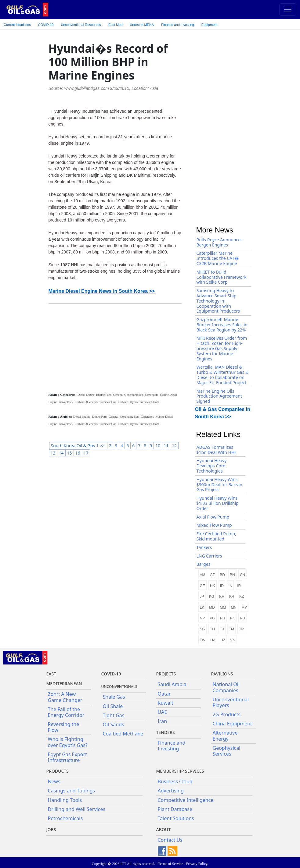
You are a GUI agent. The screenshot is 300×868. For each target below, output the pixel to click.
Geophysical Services (227, 751)
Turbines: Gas (108, 402)
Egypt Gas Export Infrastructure (67, 757)
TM (231, 629)
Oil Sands (114, 725)
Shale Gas (114, 697)
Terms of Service (171, 864)
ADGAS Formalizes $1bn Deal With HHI (216, 450)
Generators (152, 395)
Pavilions (222, 674)
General (118, 395)
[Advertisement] (115, 348)
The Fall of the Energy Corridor (66, 712)
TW (203, 640)
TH (212, 629)
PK (233, 618)
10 (158, 446)
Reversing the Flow (64, 727)
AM (203, 575)
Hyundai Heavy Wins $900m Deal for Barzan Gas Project (220, 485)
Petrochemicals (65, 818)
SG (202, 629)
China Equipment (232, 724)
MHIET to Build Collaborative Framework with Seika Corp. (222, 277)
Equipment (210, 25)
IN (230, 586)
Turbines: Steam (149, 402)
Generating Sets (134, 395)
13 (53, 453)
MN (234, 608)
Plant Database (175, 809)
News (54, 781)
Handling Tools (65, 800)
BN (232, 575)
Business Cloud (175, 781)
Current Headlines (17, 25)
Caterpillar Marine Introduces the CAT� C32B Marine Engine (218, 258)
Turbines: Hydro (128, 402)
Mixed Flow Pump (214, 525)
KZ (242, 597)
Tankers (204, 547)
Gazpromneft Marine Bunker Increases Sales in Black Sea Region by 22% (222, 325)
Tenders (166, 732)
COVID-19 (46, 25)
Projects (166, 674)
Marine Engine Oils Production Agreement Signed (219, 396)
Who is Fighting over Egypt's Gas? (68, 742)
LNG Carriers (209, 556)
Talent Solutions (176, 818)
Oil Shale (113, 706)
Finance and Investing (178, 25)
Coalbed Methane (123, 734)
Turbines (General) (86, 402)
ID (222, 586)
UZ (223, 640)
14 (61, 453)
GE (202, 586)
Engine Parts (104, 395)
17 (86, 453)
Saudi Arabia (172, 684)
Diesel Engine (86, 395)
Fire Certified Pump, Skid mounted (216, 536)
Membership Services (180, 771)
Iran (163, 721)
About (164, 829)
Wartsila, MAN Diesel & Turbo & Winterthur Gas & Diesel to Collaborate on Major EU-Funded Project (223, 375)
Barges (204, 564)
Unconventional (81, 25)
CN (242, 575)
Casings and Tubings (72, 791)
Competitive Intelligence (186, 800)
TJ (222, 629)
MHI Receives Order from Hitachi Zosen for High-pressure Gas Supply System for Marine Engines (222, 348)
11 (166, 446)
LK (202, 608)
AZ (213, 575)
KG (212, 597)
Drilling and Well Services (77, 809)
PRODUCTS (58, 771)
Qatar (164, 694)
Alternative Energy (225, 736)
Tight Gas (114, 715)
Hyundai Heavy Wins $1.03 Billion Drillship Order (218, 503)
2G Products (227, 714)
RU (242, 618)
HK (213, 586)
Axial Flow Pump (213, 517)
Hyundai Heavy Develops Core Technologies (212, 466)
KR (232, 597)
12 (174, 446)
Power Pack (66, 402)
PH (223, 618)
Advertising (171, 791)
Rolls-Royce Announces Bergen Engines (220, 242)
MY (244, 608)
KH (222, 597)
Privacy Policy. (197, 864)
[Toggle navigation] (288, 9)
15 (70, 453)
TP (241, 629)
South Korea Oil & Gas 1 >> (78, 446)
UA (213, 640)
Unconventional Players (231, 702)
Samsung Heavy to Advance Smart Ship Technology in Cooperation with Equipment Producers (218, 301)
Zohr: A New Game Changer (65, 697)
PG (212, 618)
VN (233, 640)
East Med (115, 25)
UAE (163, 712)
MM (223, 608)
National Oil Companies (226, 687)
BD (222, 575)
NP (202, 618)
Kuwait (166, 703)
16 (78, 453)
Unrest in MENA (142, 25)
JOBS (51, 829)
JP (202, 597)
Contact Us (170, 840)
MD (212, 608)
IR (239, 586)
